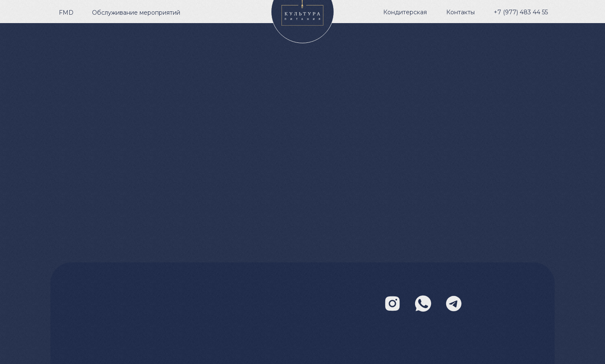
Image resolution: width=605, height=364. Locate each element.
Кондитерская (405, 12)
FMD (66, 13)
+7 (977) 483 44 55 (521, 12)
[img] (454, 304)
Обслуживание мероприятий (136, 13)
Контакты (460, 12)
